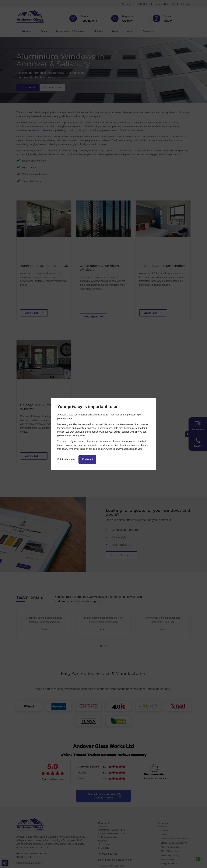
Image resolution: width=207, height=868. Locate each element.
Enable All (87, 459)
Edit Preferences (66, 459)
